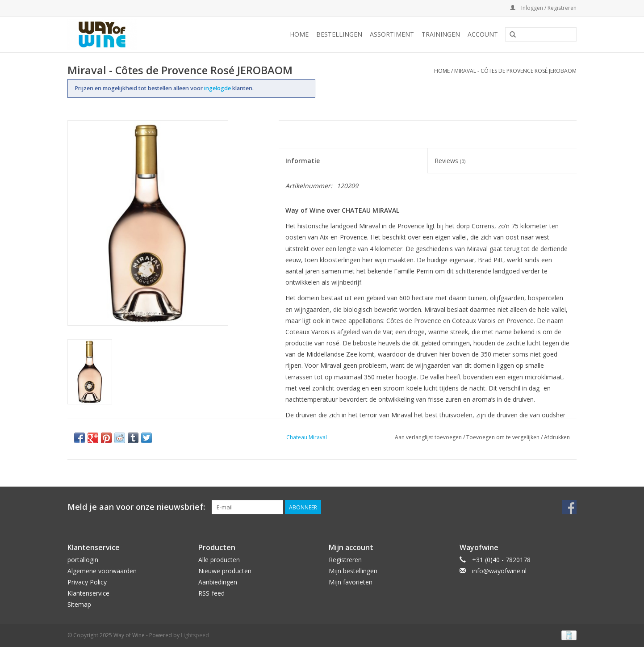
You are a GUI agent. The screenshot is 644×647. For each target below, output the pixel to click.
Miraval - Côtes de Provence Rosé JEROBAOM (515, 71)
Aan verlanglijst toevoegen (428, 437)
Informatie (303, 161)
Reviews (450, 161)
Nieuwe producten (225, 571)
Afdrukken (557, 437)
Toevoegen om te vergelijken (504, 437)
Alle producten (219, 560)
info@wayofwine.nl (499, 571)
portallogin (83, 560)
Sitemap (79, 604)
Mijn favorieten (351, 582)
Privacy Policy (87, 582)
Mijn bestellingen (353, 571)
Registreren (345, 560)
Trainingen (441, 34)
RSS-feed (211, 593)
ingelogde (218, 88)
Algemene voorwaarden (102, 571)
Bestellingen (339, 34)
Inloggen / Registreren (543, 8)
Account (483, 34)
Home (299, 34)
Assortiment (392, 34)
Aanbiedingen (218, 582)
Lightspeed (195, 635)
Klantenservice (88, 593)
